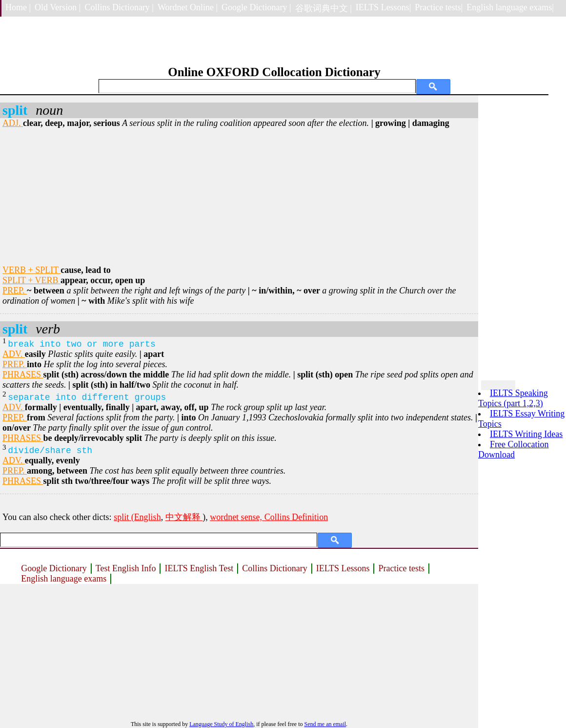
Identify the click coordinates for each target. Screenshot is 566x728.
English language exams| (510, 7)
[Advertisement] (239, 197)
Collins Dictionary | (119, 7)
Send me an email (325, 724)
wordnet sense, (237, 517)
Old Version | (58, 7)
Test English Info (126, 568)
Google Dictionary (54, 568)
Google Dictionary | (256, 7)
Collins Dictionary (275, 568)
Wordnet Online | (188, 7)
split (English (137, 517)
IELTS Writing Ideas (526, 434)
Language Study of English (221, 724)
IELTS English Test (199, 568)
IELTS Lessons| (383, 7)
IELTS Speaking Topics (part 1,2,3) (513, 398)
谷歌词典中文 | (323, 8)
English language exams (64, 579)
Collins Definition (296, 517)
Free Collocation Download (513, 449)
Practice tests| (439, 7)
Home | (18, 7)
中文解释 (184, 517)
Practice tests (401, 568)
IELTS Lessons (343, 568)
